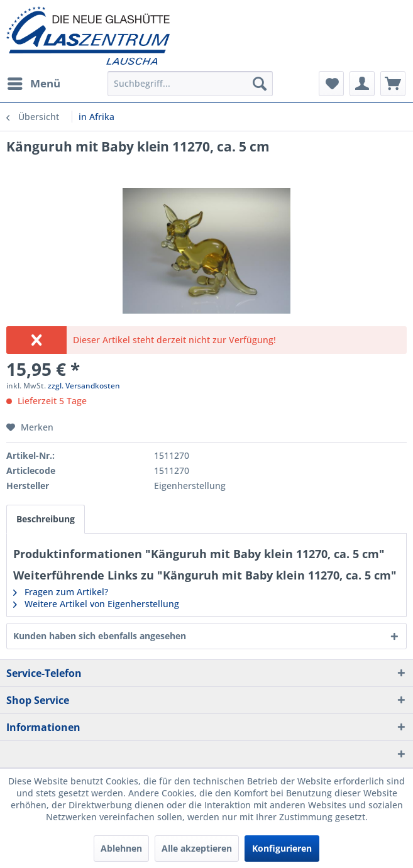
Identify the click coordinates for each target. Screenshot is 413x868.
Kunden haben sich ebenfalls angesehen (100, 636)
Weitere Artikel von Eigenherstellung (96, 604)
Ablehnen (121, 848)
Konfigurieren (282, 848)
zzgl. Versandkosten (84, 386)
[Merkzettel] (331, 84)
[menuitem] (33, 84)
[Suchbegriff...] (190, 84)
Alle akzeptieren (197, 848)
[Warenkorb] (393, 84)
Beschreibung (46, 519)
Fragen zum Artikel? (61, 592)
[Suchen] (260, 84)
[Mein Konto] (362, 84)
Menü (34, 82)
